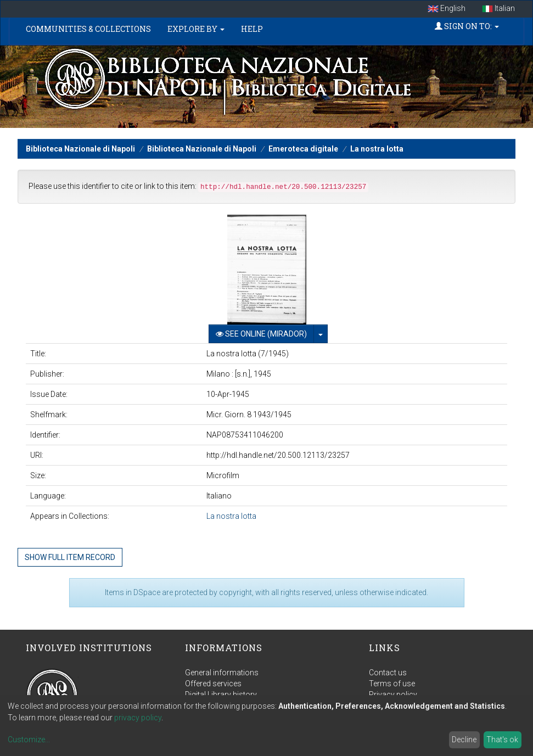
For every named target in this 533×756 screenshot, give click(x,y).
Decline (464, 740)
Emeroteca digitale (303, 149)
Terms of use (392, 684)
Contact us (388, 673)
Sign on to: (467, 26)
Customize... (29, 740)
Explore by (196, 29)
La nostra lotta (377, 149)
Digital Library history (221, 695)
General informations (222, 673)
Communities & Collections (88, 29)
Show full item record (70, 557)
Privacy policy (393, 695)
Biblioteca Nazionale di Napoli (80, 149)
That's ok (502, 740)
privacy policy (138, 718)
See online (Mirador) (261, 334)
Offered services (213, 684)
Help (252, 29)
